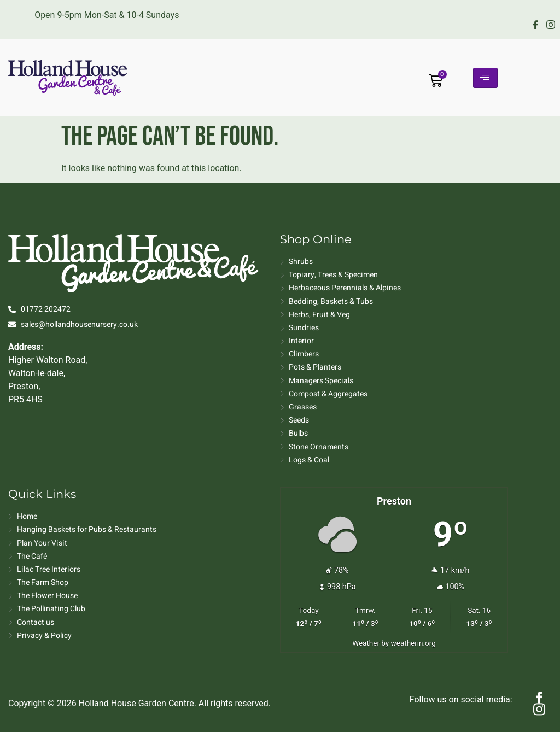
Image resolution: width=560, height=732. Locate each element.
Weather (366, 643)
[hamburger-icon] (485, 78)
